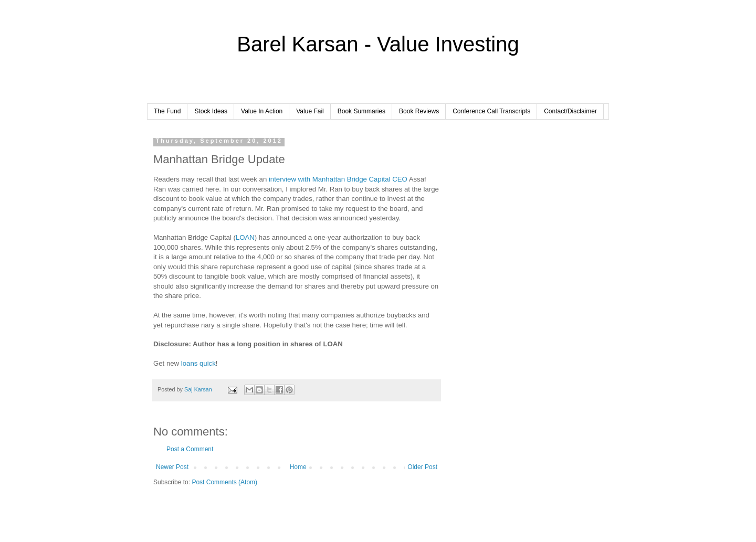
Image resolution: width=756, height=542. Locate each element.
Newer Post (172, 467)
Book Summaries (361, 111)
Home (298, 467)
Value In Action (262, 111)
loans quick (198, 363)
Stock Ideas (211, 111)
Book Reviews (419, 111)
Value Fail (310, 111)
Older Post (422, 467)
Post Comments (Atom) (224, 482)
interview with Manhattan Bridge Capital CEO (338, 179)
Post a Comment (190, 449)
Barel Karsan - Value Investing (378, 44)
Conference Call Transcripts (491, 111)
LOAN (245, 237)
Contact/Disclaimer (570, 111)
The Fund (167, 111)
